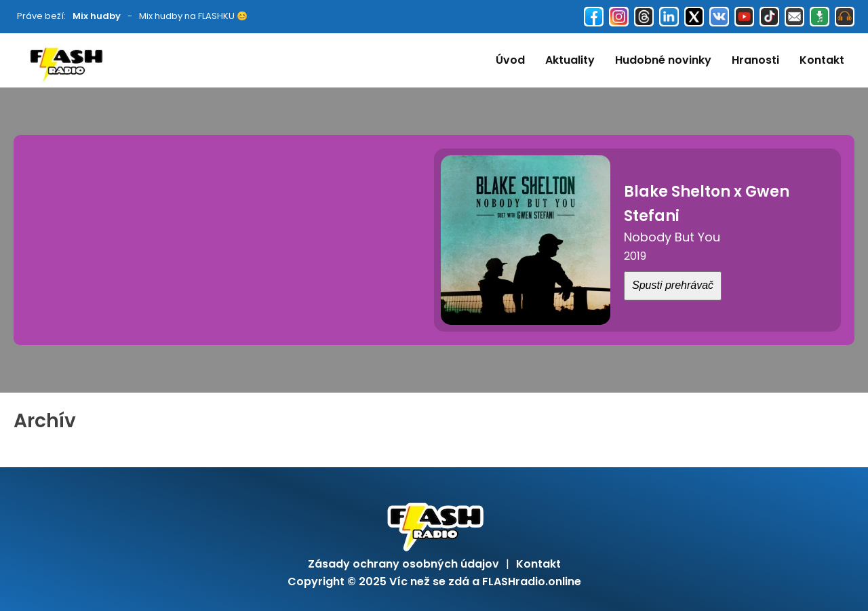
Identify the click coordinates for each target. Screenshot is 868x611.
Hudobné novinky (663, 60)
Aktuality (570, 60)
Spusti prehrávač (673, 285)
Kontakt (822, 60)
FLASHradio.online (532, 582)
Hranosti (755, 60)
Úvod (510, 60)
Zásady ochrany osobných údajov (403, 564)
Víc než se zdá (429, 582)
